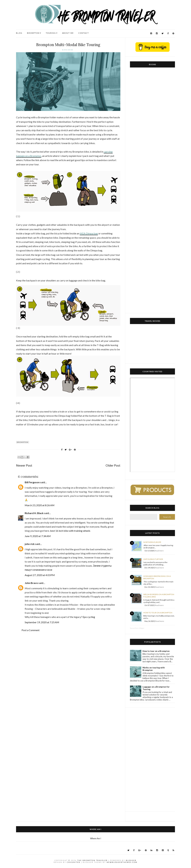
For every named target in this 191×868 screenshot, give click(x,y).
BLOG (19, 33)
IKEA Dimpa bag (89, 233)
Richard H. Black (34, 513)
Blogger (131, 860)
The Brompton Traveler (93, 860)
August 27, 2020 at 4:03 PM (40, 575)
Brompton (23, 442)
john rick (30, 544)
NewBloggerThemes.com (122, 862)
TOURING (51, 33)
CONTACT (84, 33)
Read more (159, 551)
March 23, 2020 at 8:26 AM (40, 505)
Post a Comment (31, 630)
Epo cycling (89, 617)
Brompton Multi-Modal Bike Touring (68, 45)
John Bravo (31, 583)
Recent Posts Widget (137, 628)
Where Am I (96, 838)
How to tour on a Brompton (158, 613)
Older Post (113, 465)
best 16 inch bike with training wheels (70, 531)
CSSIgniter (74, 862)
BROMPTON (33, 33)
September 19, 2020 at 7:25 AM (42, 622)
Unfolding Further (153, 559)
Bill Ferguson (32, 482)
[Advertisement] (152, 760)
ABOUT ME (68, 33)
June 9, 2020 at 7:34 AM (38, 536)
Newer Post (24, 465)
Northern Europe (152, 542)
